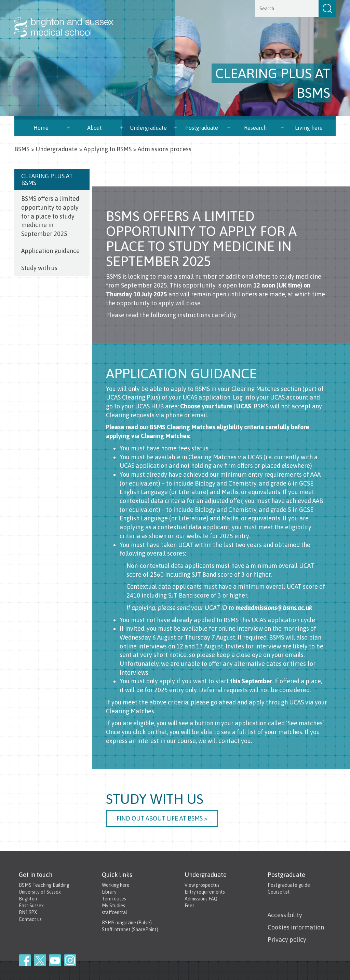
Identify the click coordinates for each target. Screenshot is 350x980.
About (95, 128)
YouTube (55, 960)
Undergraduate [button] (148, 128)
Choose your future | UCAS (216, 406)
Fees (190, 906)
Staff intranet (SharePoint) (130, 929)
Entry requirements (205, 892)
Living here (309, 128)
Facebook (25, 960)
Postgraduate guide (289, 885)
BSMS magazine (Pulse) (127, 923)
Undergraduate (57, 149)
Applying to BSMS (108, 149)
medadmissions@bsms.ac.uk (274, 608)
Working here (116, 885)
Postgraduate (202, 128)
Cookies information (296, 927)
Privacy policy (287, 940)
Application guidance (50, 251)
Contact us (30, 919)
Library (109, 892)
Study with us (39, 268)
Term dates (114, 899)
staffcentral (115, 912)
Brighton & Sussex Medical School (71, 20)
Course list (279, 892)
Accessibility (285, 915)
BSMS (22, 149)
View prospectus (202, 885)
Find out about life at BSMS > (162, 818)
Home (41, 128)
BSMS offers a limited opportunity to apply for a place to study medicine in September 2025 (50, 216)
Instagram (70, 960)
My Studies (113, 906)
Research (255, 128)
